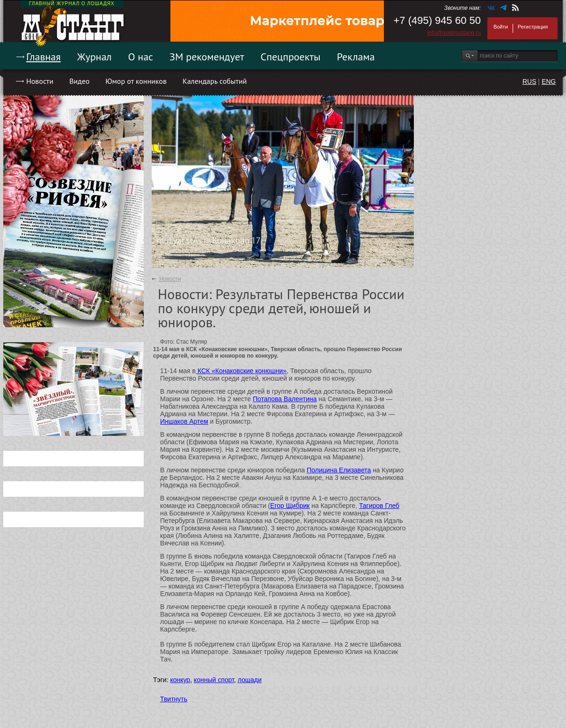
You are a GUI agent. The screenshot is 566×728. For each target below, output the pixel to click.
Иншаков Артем (184, 421)
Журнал (95, 57)
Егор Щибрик (290, 506)
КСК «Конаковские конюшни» (241, 371)
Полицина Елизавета (339, 470)
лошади (250, 680)
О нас (140, 57)
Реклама (356, 57)
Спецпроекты (291, 57)
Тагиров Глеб (379, 506)
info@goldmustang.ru (454, 33)
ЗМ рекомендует (207, 57)
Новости (40, 81)
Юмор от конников (136, 81)
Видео (79, 81)
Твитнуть (174, 699)
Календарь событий (215, 81)
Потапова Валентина (285, 399)
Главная (44, 57)
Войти (501, 27)
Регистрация (533, 27)
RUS (529, 81)
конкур (180, 680)
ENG (549, 81)
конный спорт (214, 680)
